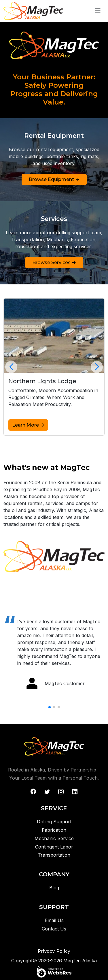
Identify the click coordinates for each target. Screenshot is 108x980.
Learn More (28, 425)
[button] (11, 367)
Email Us (54, 920)
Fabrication (54, 830)
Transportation (54, 855)
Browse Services (54, 262)
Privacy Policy (54, 951)
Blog (54, 888)
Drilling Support (54, 822)
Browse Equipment (54, 179)
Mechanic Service (54, 838)
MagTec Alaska (80, 961)
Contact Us (54, 929)
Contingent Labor (54, 847)
